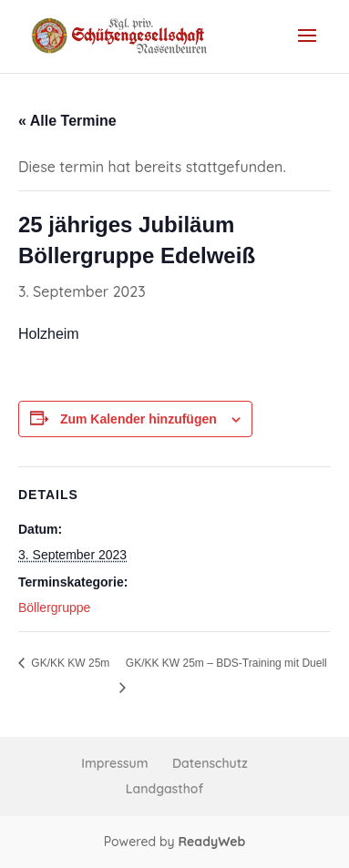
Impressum (114, 763)
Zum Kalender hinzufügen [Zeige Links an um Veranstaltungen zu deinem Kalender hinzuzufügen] (139, 419)
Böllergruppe (54, 608)
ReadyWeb (211, 842)
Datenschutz (210, 763)
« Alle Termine (67, 121)
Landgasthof (164, 789)
